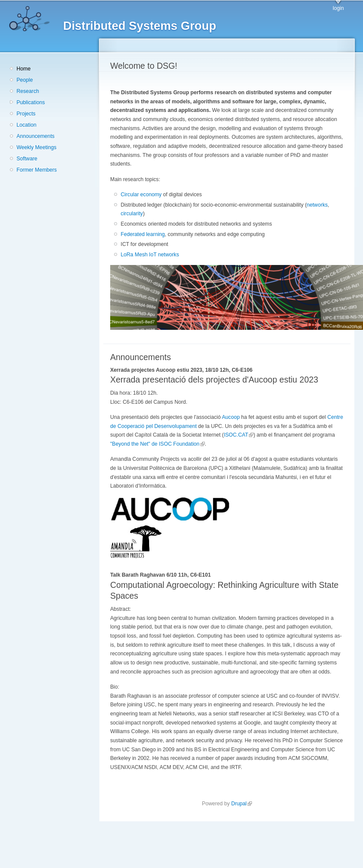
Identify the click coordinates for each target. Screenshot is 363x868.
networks (317, 205)
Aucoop (231, 417)
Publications (31, 102)
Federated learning (143, 234)
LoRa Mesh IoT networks (150, 255)
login (338, 8)
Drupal (242, 804)
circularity (132, 214)
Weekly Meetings (36, 147)
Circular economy (141, 195)
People (25, 80)
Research (28, 91)
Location (26, 125)
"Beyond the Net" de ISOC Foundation (158, 444)
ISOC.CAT (239, 435)
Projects (26, 114)
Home (23, 69)
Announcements (35, 136)
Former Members (37, 170)
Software (27, 159)
